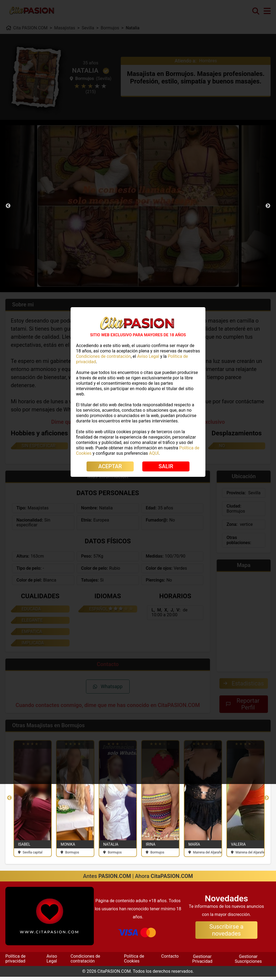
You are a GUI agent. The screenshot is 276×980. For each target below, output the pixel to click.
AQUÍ (154, 453)
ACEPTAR (110, 466)
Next (268, 206)
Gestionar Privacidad (202, 962)
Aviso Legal (52, 962)
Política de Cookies (134, 962)
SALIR (166, 466)
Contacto (170, 959)
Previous (8, 206)
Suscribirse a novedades (226, 933)
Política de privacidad (15, 962)
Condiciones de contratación (85, 962)
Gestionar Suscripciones (248, 962)
